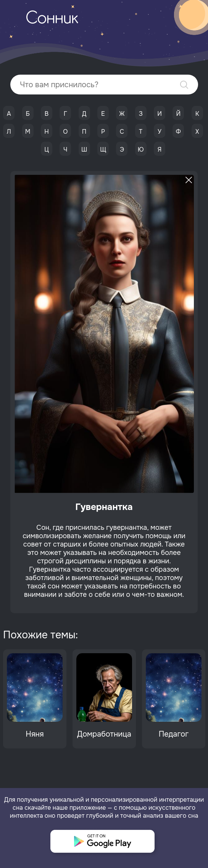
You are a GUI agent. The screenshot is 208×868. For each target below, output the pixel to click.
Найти (184, 85)
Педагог (174, 734)
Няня (35, 734)
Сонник (52, 19)
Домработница (104, 734)
